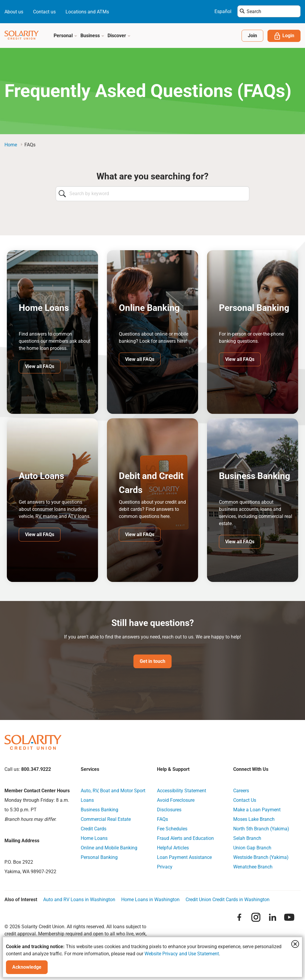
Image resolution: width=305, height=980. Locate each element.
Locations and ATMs (87, 12)
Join (252, 36)
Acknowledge (27, 967)
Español (223, 11)
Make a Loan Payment (257, 810)
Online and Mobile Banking (109, 848)
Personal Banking (99, 858)
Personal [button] (66, 36)
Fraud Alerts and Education (185, 839)
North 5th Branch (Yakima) (261, 829)
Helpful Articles (173, 848)
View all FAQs (40, 366)
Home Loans (94, 839)
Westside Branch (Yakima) (261, 858)
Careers (241, 791)
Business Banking (99, 810)
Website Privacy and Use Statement (182, 954)
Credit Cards (94, 829)
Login (284, 36)
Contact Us (245, 800)
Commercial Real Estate (106, 819)
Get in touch (152, 662)
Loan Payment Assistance (184, 858)
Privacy (165, 867)
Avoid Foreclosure (176, 800)
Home (11, 145)
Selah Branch (247, 839)
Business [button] (92, 36)
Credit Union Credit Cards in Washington (228, 900)
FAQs (162, 819)
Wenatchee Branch (253, 867)
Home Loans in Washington (150, 900)
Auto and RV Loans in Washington (79, 900)
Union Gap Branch (252, 848)
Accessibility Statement (182, 791)
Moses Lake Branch (254, 819)
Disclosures (169, 810)
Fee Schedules (172, 829)
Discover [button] (119, 36)
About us (14, 12)
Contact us (44, 12)
